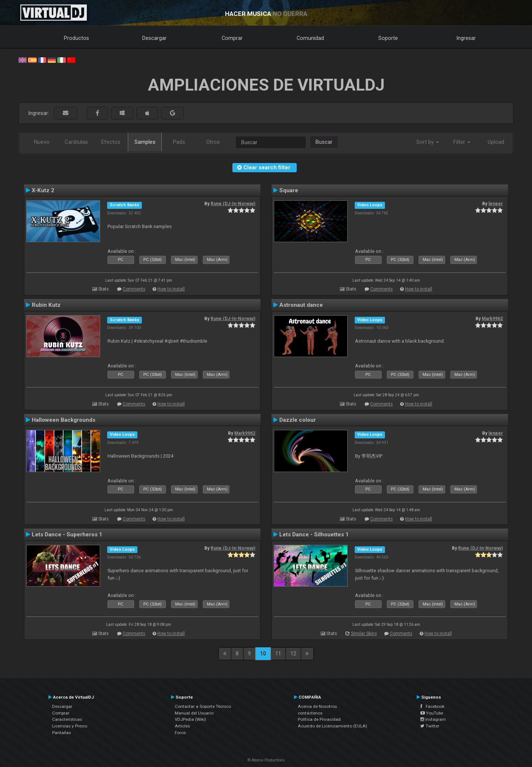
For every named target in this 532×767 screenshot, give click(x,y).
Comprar (232, 38)
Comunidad (310, 38)
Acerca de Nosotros (317, 706)
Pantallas (62, 733)
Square (289, 190)
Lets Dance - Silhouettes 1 (314, 534)
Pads (179, 142)
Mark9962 (492, 319)
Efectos (111, 142)
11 (278, 654)
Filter (462, 142)
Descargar (154, 38)
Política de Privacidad (319, 719)
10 (263, 654)
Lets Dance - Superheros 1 (67, 534)
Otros (213, 142)
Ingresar (466, 38)
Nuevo (42, 142)
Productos (76, 38)
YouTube (432, 713)
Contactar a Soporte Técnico (203, 706)
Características (67, 719)
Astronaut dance (301, 305)
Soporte (388, 38)
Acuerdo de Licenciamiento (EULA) (332, 726)
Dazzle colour (298, 420)
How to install (171, 289)
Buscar (324, 142)
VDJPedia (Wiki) (190, 719)
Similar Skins (364, 634)
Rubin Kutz (46, 305)
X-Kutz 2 (43, 190)
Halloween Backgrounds (64, 420)
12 (293, 654)
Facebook (432, 706)
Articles (182, 726)
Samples (145, 142)
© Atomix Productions (266, 760)
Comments (134, 289)
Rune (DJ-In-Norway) (233, 204)
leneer (496, 204)
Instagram (433, 719)
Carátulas (76, 142)
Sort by (428, 142)
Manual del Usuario (194, 713)
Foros (180, 733)
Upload (496, 142)
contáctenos (310, 713)
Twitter (430, 726)
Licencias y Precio (70, 726)
